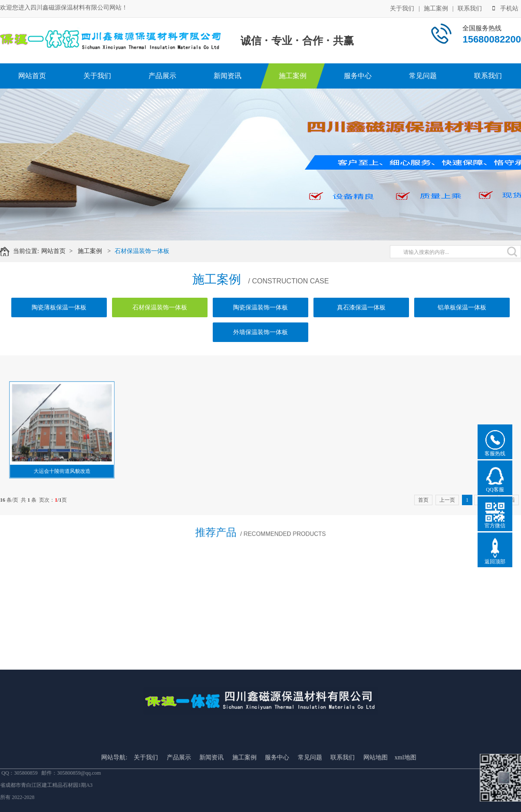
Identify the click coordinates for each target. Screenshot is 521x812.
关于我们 (402, 8)
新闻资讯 (228, 76)
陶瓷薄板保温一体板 (59, 307)
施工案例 (436, 8)
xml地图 (406, 795)
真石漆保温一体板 (361, 307)
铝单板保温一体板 (462, 307)
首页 (423, 500)
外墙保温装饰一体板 (260, 332)
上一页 (447, 500)
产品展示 (162, 76)
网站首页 (32, 76)
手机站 (505, 8)
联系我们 (470, 8)
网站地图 (376, 795)
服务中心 (358, 76)
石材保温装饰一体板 (143, 251)
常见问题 (423, 76)
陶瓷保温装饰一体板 (260, 307)
